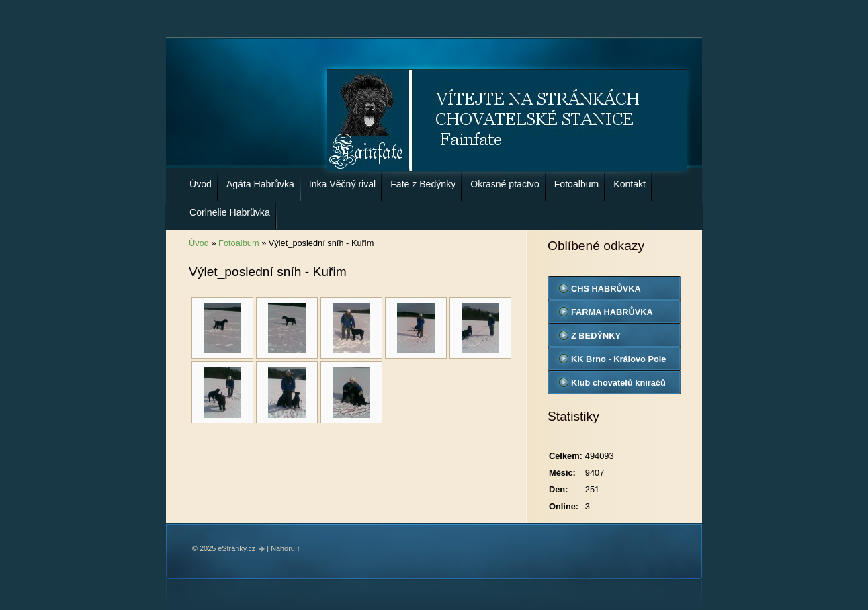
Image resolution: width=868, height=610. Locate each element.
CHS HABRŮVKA (606, 289)
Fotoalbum (577, 184)
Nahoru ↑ (286, 548)
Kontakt (630, 184)
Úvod (201, 184)
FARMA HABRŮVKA (612, 312)
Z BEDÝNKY (596, 336)
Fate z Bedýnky (423, 184)
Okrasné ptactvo (505, 184)
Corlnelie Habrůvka (230, 212)
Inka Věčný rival (342, 184)
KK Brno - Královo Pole (619, 359)
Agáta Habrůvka (260, 184)
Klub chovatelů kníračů (618, 383)
